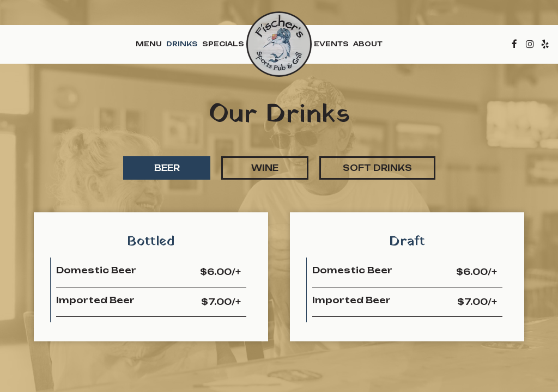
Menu (149, 44)
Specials (223, 44)
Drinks (182, 44)
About (368, 44)
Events (331, 44)
